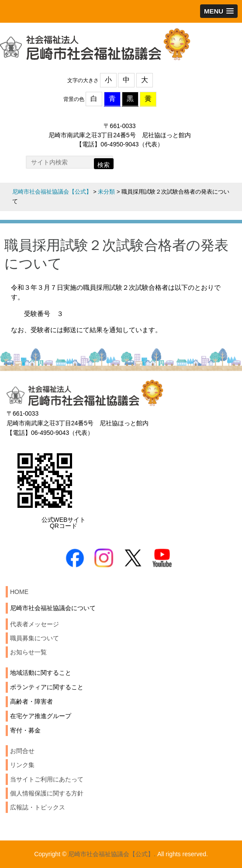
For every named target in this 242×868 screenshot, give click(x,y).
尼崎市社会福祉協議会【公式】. (112, 854)
